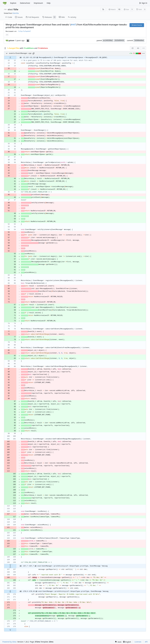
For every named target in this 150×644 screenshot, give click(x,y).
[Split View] (138, 48)
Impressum (38, 3)
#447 (73, 25)
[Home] (5, 3)
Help (49, 3)
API (146, 642)
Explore (13, 3)
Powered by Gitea (9, 642)
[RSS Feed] (103, 9)
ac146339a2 (108, 40)
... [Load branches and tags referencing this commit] (7, 35)
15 (119, 9)
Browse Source (137, 25)
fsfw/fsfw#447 (25, 31)
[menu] (144, 48)
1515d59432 (119, 40)
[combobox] (132, 48)
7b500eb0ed (139, 40)
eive (10, 9)
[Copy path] (34, 53)
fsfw (16, 9)
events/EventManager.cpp (20, 53)
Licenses (138, 642)
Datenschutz (25, 3)
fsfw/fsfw (16, 13)
